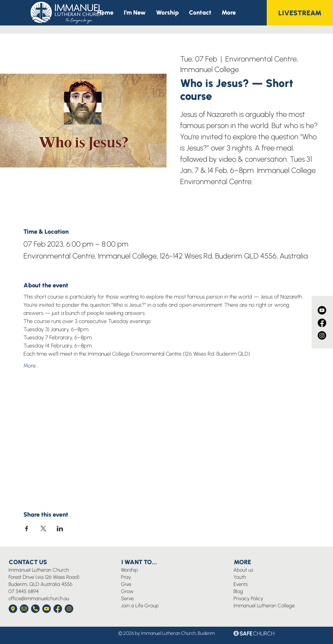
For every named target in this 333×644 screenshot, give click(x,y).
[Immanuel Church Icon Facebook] (58, 609)
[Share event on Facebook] (27, 529)
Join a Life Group (140, 606)
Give (126, 584)
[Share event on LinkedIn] (60, 529)
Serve (127, 598)
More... (31, 366)
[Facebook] (322, 323)
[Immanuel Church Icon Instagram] (69, 609)
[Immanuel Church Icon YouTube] (47, 609)
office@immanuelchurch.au (39, 598)
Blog (238, 591)
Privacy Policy (248, 598)
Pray (126, 577)
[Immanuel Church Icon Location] (13, 609)
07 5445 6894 (24, 591)
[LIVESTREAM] (300, 13)
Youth (240, 577)
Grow (127, 591)
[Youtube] (322, 310)
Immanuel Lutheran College (264, 606)
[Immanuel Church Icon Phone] (35, 609)
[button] (229, 13)
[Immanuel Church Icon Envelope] (24, 609)
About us (243, 570)
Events (241, 584)
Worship (129, 570)
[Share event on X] (43, 529)
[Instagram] (322, 335)
